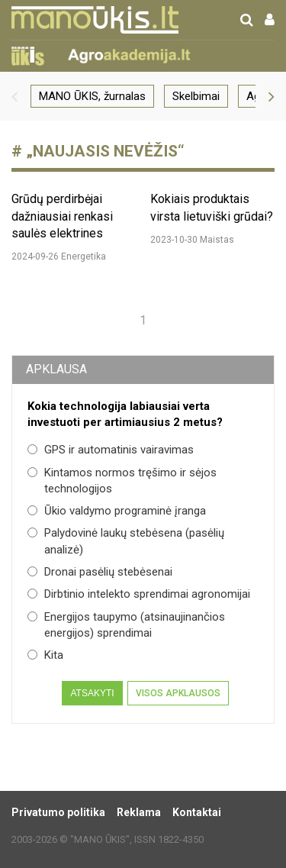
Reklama (139, 812)
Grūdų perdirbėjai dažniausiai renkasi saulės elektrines (62, 216)
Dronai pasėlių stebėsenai (100, 572)
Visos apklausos (178, 693)
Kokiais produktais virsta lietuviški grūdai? (212, 207)
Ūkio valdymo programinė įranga (117, 511)
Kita (45, 655)
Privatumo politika (58, 812)
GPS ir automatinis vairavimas (111, 450)
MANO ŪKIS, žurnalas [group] (92, 96)
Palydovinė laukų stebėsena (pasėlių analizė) (126, 541)
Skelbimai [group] (196, 96)
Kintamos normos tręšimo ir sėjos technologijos (122, 481)
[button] (14, 96)
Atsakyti (92, 693)
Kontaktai (197, 812)
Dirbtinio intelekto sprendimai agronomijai (139, 594)
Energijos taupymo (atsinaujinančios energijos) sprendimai (126, 625)
